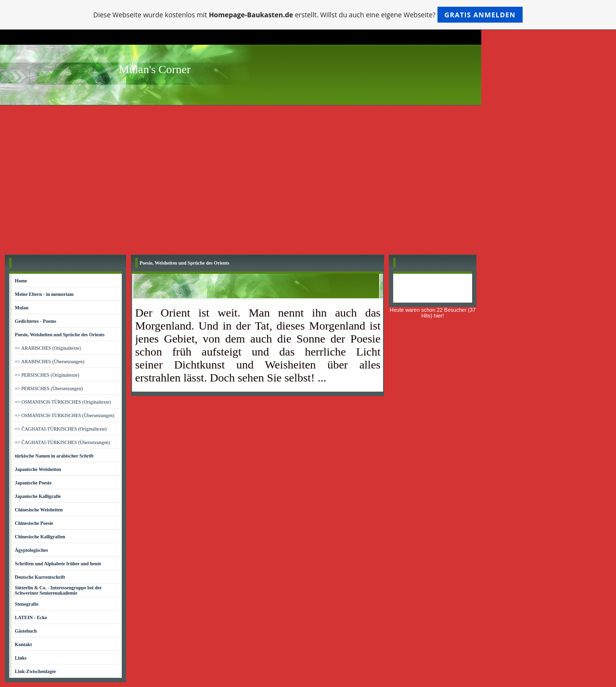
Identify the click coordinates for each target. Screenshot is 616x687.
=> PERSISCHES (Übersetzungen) (49, 388)
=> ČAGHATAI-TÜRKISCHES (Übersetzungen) (63, 442)
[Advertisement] (308, 178)
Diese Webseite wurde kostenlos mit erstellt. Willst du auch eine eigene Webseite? (308, 15)
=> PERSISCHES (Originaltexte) (47, 375)
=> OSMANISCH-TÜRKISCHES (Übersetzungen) (65, 415)
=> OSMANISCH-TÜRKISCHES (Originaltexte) (63, 402)
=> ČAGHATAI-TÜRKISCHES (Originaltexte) (61, 429)
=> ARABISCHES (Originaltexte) (48, 348)
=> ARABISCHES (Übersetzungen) (50, 362)
